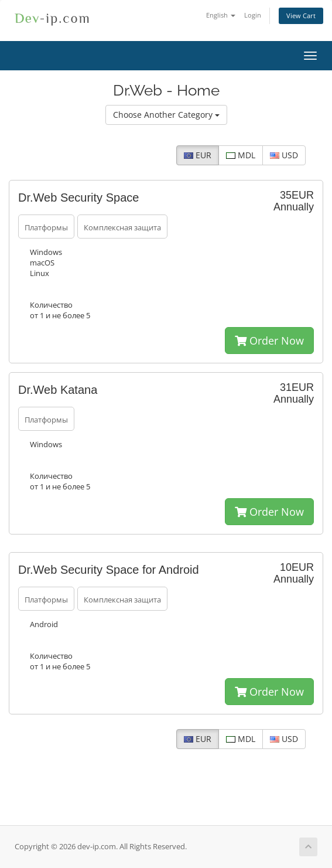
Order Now (269, 341)
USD (284, 155)
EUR (198, 155)
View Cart (301, 16)
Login (253, 15)
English (221, 15)
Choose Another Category (166, 115)
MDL (241, 155)
